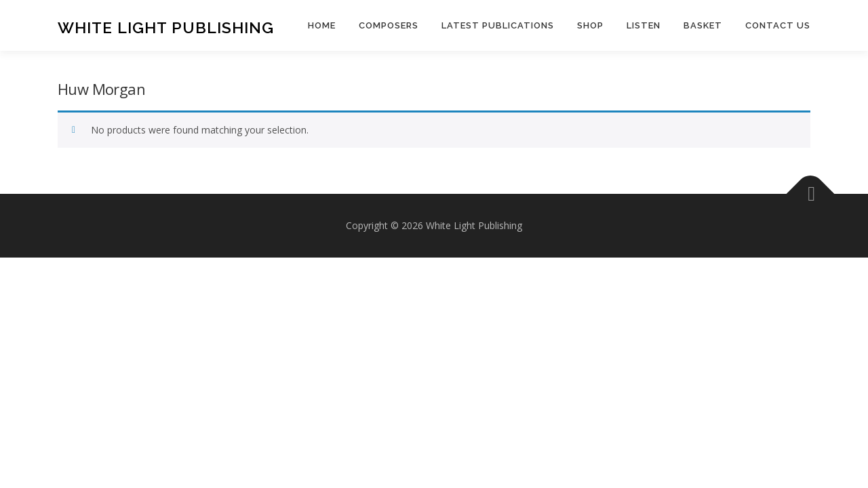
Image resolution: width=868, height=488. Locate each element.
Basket (703, 25)
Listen (644, 25)
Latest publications (498, 25)
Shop (590, 25)
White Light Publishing (166, 27)
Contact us (778, 25)
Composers (389, 25)
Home (322, 25)
